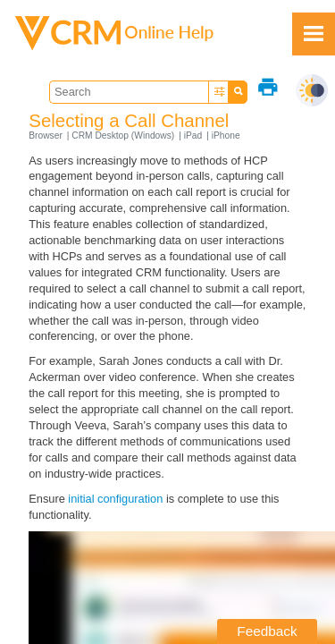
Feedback (267, 631)
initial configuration (115, 499)
